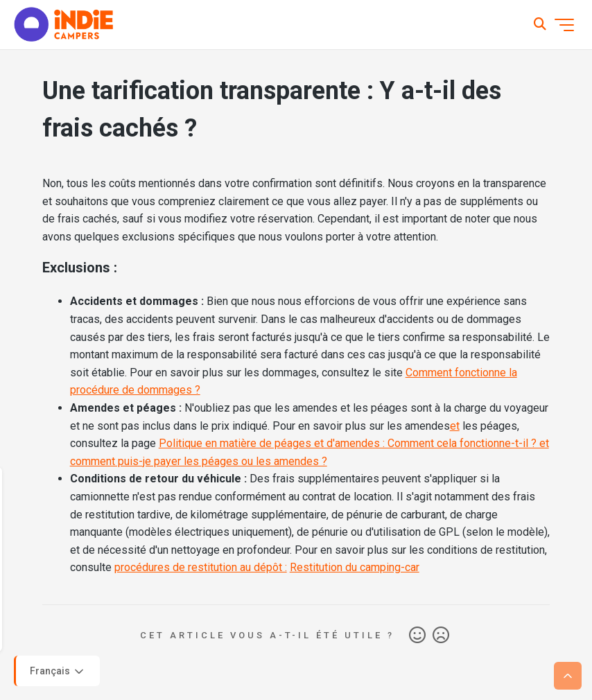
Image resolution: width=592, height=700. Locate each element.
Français (58, 672)
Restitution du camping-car (355, 567)
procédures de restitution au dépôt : (201, 567)
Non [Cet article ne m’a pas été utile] (441, 636)
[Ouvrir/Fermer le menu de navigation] (564, 25)
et (455, 426)
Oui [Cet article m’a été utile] (417, 636)
